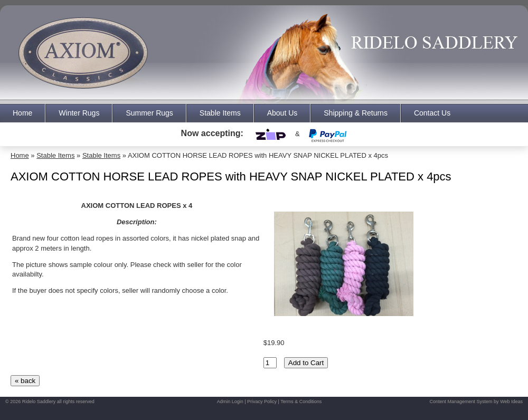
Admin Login (230, 402)
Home (22, 113)
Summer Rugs (149, 113)
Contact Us (432, 113)
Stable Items (220, 113)
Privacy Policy (262, 402)
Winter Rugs (79, 113)
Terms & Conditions (301, 402)
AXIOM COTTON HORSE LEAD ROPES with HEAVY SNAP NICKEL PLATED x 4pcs (258, 155)
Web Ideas (511, 402)
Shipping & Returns (356, 113)
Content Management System (461, 402)
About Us (282, 113)
